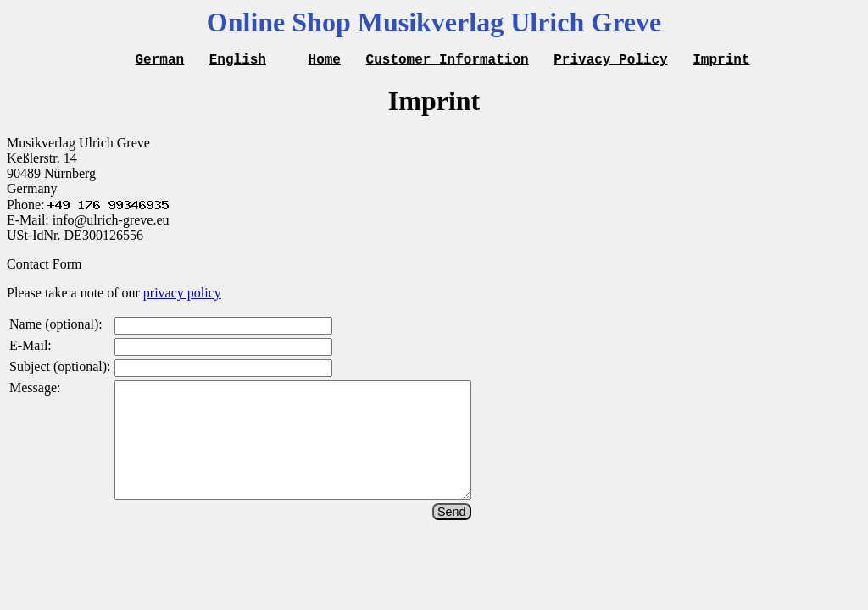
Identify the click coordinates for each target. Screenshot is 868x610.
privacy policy (182, 295)
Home (325, 61)
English (238, 61)
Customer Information (448, 61)
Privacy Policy (610, 61)
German (160, 61)
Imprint (721, 61)
